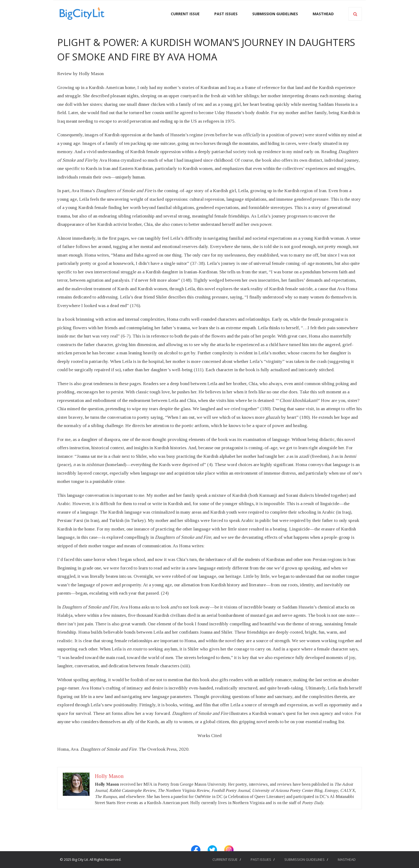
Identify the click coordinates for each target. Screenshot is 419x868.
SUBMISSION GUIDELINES (304, 859)
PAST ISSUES (261, 859)
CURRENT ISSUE (225, 859)
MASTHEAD (347, 859)
